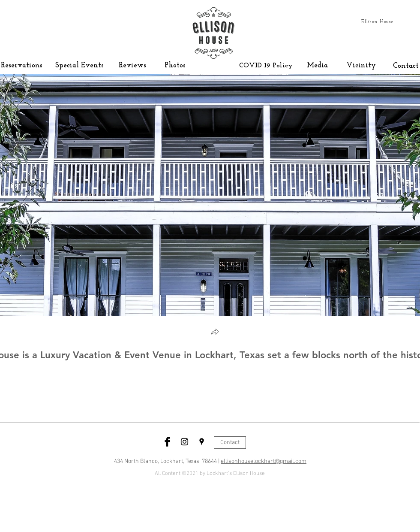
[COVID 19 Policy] (266, 66)
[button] (215, 333)
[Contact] (406, 66)
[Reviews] (132, 66)
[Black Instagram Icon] (184, 442)
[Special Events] (79, 66)
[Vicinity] (361, 66)
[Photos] (175, 66)
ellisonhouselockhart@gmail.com (264, 461)
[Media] (317, 66)
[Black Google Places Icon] (202, 442)
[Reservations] (22, 66)
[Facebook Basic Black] (167, 442)
